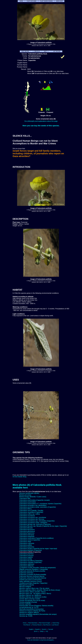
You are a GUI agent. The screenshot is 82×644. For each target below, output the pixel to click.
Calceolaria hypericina (27, 533)
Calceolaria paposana (27, 547)
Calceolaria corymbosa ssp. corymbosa (33, 517)
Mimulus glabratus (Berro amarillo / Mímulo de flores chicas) (40, 590)
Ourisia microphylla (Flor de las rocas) (32, 600)
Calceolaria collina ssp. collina (29, 514)
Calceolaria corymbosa (27, 516)
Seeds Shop (56, 623)
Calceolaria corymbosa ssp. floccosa (32, 519)
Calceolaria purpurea (26, 555)
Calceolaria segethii (26, 557)
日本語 (42, 631)
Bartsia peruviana (25, 495)
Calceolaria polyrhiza (26, 554)
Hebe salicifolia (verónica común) (31, 581)
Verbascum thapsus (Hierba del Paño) (32, 611)
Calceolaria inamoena (27, 535)
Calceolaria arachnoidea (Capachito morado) (35, 500)
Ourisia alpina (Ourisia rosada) (30, 599)
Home (25, 623)
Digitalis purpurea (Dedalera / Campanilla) (34, 569)
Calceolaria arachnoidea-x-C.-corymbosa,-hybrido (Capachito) (40, 504)
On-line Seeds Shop (19, 477)
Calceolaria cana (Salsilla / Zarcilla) (31, 511)
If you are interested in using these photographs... (41, 640)
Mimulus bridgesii (25, 587)
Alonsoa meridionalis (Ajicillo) (29, 493)
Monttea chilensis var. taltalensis (30, 595)
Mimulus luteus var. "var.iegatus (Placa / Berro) (35, 594)
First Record (27, 625)
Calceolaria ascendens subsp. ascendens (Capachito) (38, 507)
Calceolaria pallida (26, 545)
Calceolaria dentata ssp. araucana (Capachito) (35, 524)
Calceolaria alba (25, 498)
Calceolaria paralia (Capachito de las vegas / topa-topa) (38, 549)
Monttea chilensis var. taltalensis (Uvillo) (33, 597)
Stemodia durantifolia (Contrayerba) (31, 609)
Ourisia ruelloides (25, 604)
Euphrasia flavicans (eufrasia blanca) (32, 576)
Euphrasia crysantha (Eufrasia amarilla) (33, 574)
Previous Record (37, 625)
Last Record (55, 625)
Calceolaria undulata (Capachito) (30, 562)
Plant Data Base (33, 623)
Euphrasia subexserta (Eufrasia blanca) (33, 578)
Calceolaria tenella (26, 559)
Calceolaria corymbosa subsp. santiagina (33, 523)
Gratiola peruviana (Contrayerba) (30, 580)
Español (37, 629)
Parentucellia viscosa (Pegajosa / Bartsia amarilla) (36, 606)
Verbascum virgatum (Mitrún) (29, 613)
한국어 (36, 631)
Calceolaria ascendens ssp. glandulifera (33, 505)
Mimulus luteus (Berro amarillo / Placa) (32, 592)
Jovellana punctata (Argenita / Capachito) (33, 583)
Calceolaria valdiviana (27, 564)
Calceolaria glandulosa (27, 531)
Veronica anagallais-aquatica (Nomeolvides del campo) (38, 614)
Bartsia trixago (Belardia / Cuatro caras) (33, 497)
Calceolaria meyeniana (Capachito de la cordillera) (36, 538)
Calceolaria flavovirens (27, 530)
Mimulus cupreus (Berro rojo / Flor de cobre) (34, 588)
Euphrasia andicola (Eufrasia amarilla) (32, 571)
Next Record (47, 625)
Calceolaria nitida (25, 542)
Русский (51, 629)
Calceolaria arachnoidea (28, 502)
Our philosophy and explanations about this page (41, 121)
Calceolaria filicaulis (26, 528)
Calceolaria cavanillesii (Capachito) (31, 512)
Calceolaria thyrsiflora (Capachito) (31, 561)
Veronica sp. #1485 (26, 616)
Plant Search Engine (45, 623)
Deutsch (44, 629)
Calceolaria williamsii (26, 566)
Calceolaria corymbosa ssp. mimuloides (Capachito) (37, 521)
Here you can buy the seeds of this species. (41, 126)
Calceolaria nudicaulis (27, 543)
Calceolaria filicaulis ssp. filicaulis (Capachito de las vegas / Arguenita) (43, 526)
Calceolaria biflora (25, 509)
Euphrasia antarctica (26, 573)
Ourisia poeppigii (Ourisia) (28, 602)
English (31, 629)
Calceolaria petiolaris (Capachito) (31, 550)
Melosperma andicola (27, 585)
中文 (47, 631)
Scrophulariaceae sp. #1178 (29, 607)
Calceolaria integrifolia (27, 536)
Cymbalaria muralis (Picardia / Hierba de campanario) (38, 568)
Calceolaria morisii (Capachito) (30, 540)
